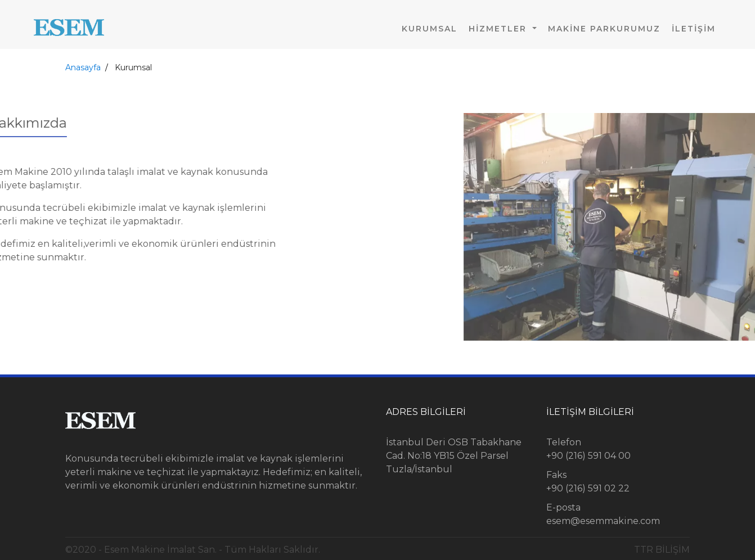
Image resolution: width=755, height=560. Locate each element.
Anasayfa (83, 67)
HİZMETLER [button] (499, 29)
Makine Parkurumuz (604, 29)
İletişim (694, 29)
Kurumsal (430, 29)
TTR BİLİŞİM (662, 550)
